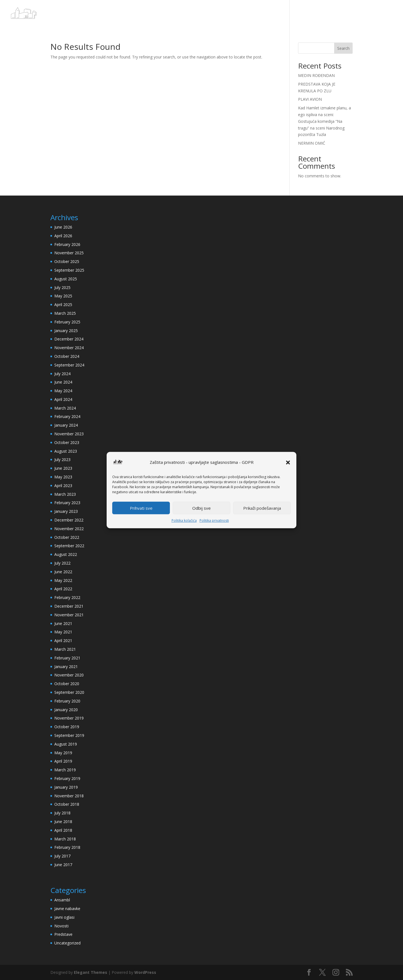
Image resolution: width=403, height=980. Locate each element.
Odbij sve (201, 508)
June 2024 (63, 382)
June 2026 (63, 227)
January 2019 (66, 787)
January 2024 (66, 425)
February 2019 (67, 778)
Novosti (61, 926)
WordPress (145, 972)
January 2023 (66, 511)
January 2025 (66, 331)
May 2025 (63, 296)
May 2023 (63, 477)
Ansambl (62, 900)
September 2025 (69, 270)
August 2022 (66, 554)
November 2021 (69, 615)
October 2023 (67, 442)
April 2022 (63, 589)
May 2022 (63, 580)
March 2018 (65, 839)
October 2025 (67, 261)
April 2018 (63, 830)
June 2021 (63, 623)
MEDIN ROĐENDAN (316, 75)
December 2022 (69, 520)
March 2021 (65, 649)
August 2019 (66, 744)
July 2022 (62, 563)
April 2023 (63, 486)
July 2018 (62, 813)
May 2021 (63, 632)
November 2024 (69, 348)
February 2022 (67, 597)
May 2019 (63, 753)
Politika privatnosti (214, 521)
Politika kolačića (184, 521)
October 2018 (67, 804)
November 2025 (69, 253)
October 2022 (67, 537)
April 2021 (63, 641)
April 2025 (63, 305)
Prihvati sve (141, 508)
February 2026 (67, 244)
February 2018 (67, 847)
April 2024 (63, 399)
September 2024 (69, 365)
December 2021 (69, 606)
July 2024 (62, 374)
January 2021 (66, 667)
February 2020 (67, 701)
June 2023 (63, 468)
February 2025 (67, 322)
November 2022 (69, 529)
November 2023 (69, 434)
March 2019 (65, 770)
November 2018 (69, 796)
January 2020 (66, 710)
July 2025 (62, 287)
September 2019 (69, 735)
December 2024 (69, 339)
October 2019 (67, 727)
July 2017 (62, 856)
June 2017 (63, 865)
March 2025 (65, 313)
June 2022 (63, 572)
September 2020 (69, 692)
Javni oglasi (64, 917)
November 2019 (69, 718)
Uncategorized (67, 943)
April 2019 (63, 761)
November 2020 (69, 675)
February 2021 (67, 658)
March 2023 (65, 494)
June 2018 (63, 822)
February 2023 (67, 503)
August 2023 (66, 451)
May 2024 (63, 391)
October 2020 (67, 684)
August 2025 (66, 279)
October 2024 (67, 356)
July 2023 (62, 460)
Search (343, 48)
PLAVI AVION (310, 99)
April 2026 (63, 236)
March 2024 (65, 408)
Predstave (63, 934)
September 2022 (69, 546)
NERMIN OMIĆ (312, 143)
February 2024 (67, 416)
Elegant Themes (91, 972)
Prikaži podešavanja (262, 508)
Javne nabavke (67, 909)
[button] (288, 462)
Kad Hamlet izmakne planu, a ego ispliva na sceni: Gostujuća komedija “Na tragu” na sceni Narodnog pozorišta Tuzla (324, 121)
